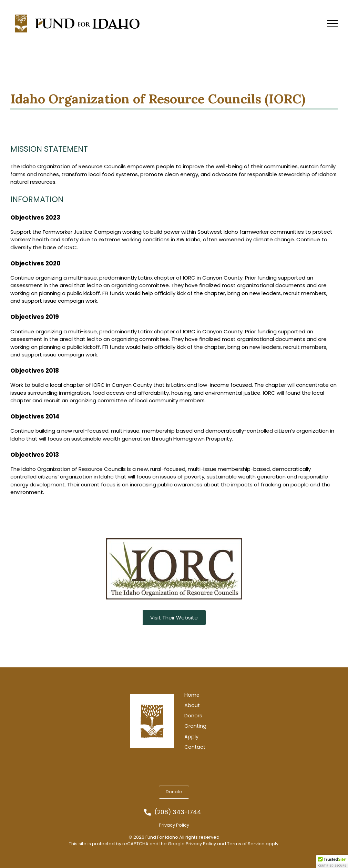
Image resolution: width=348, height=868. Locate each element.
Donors (193, 716)
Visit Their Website (174, 618)
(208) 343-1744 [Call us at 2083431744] (178, 812)
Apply (191, 737)
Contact (195, 747)
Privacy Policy (174, 825)
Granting (195, 726)
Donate (174, 792)
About (192, 705)
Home (192, 695)
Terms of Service (246, 844)
